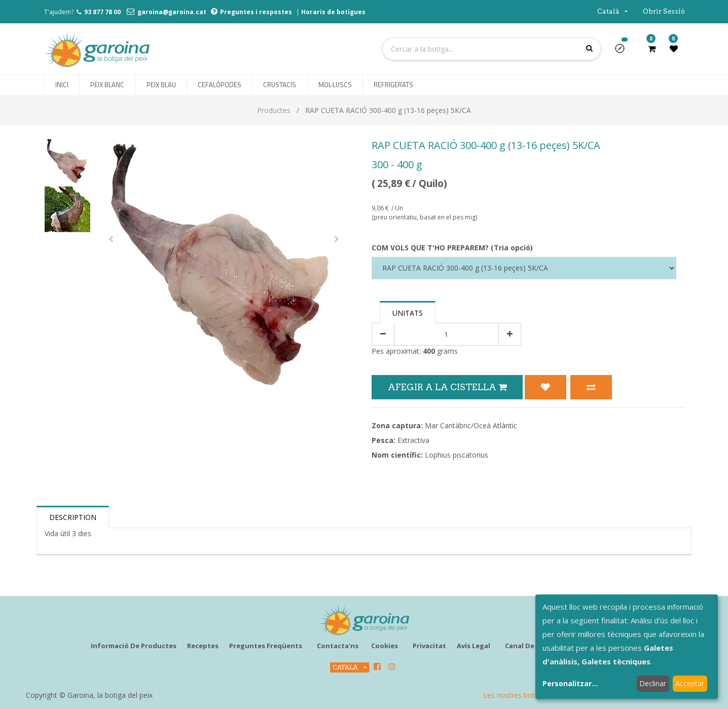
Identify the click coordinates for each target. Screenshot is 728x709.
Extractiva (413, 440)
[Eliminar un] (383, 334)
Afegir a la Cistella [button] (447, 387)
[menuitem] (62, 85)
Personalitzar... (570, 683)
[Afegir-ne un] (510, 334)
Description (73, 517)
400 (429, 351)
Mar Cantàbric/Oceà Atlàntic (471, 425)
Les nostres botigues (518, 695)
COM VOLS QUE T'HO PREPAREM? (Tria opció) (452, 248)
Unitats (408, 313)
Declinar (653, 683)
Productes (274, 110)
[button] (624, 52)
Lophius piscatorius (457, 455)
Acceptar (690, 683)
